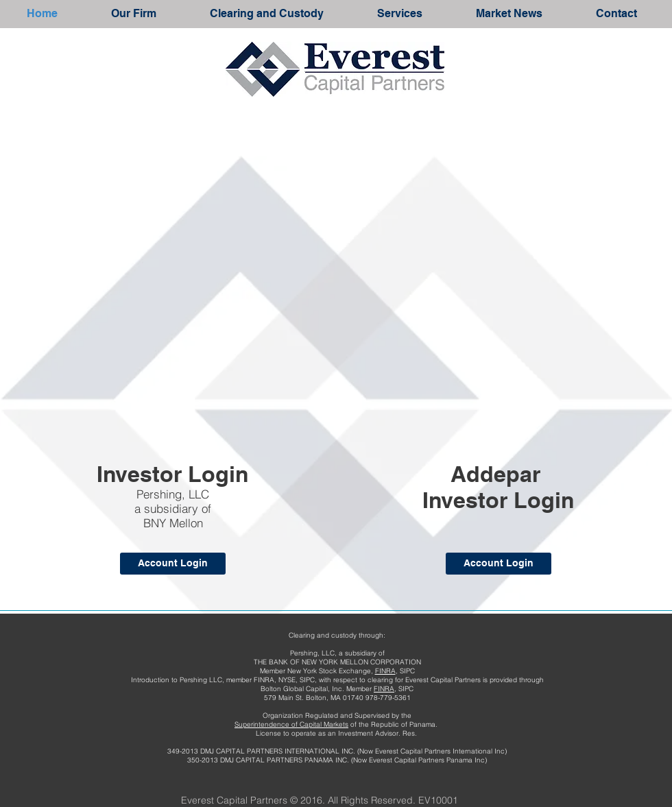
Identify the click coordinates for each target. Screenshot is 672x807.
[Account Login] (173, 564)
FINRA (385, 671)
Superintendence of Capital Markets (291, 724)
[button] (134, 13)
